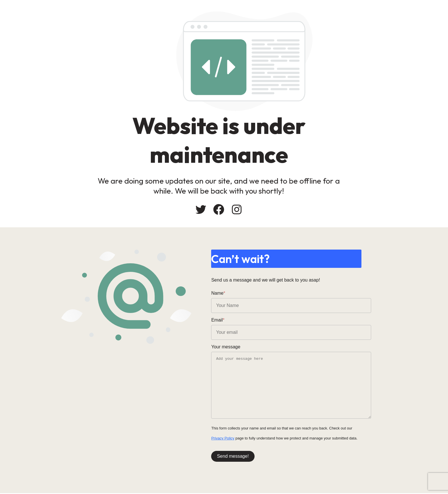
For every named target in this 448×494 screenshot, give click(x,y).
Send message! (246, 456)
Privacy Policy (236, 439)
